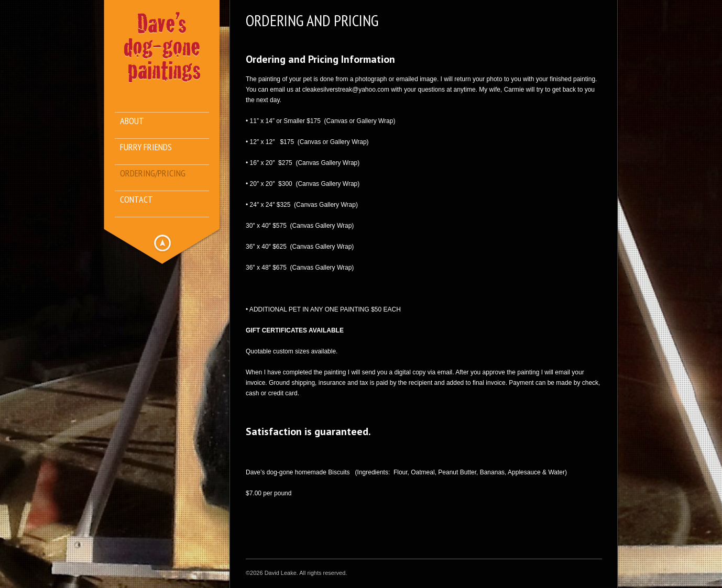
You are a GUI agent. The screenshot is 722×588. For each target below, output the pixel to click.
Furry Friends (146, 147)
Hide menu (162, 243)
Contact (136, 200)
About (132, 121)
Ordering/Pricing (153, 174)
